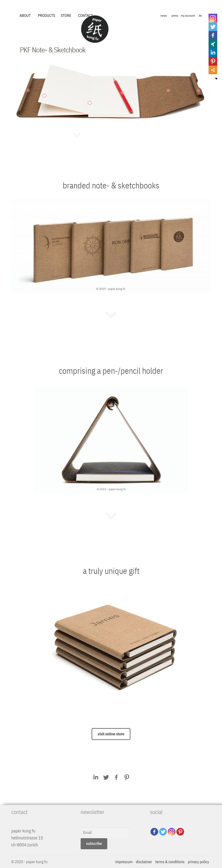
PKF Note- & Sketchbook (52, 49)
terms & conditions (170, 862)
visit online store (111, 734)
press (175, 15)
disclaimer (144, 862)
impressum (124, 862)
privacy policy (198, 862)
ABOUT (25, 15)
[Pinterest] (180, 832)
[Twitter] (163, 832)
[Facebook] (154, 832)
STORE (66, 15)
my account (188, 15)
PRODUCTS (47, 15)
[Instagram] (172, 832)
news (164, 15)
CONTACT (85, 15)
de (200, 15)
